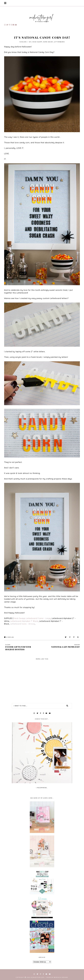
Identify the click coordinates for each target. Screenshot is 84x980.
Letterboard (59, 42)
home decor (48, 42)
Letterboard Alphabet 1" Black (24, 621)
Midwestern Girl (38, 977)
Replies (9, 637)
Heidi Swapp (37, 42)
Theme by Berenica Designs (57, 977)
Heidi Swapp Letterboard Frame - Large (32, 618)
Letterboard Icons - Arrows (23, 624)
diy (30, 42)
